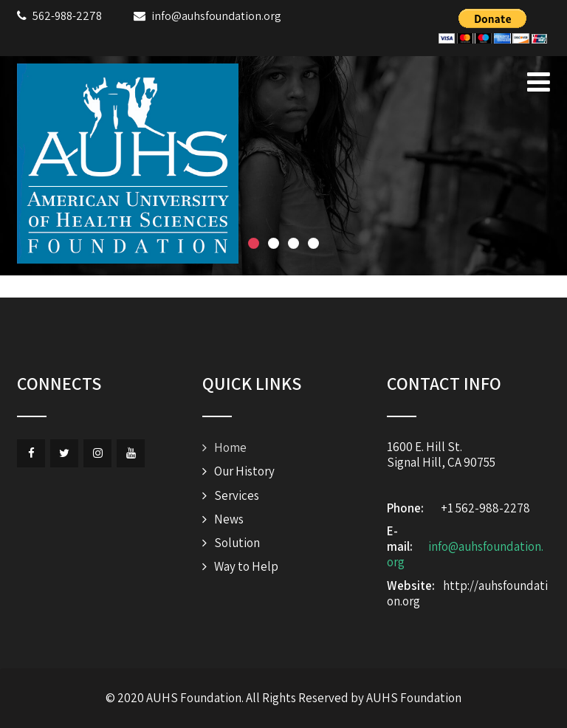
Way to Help (246, 566)
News (229, 519)
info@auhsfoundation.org (465, 554)
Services (237, 495)
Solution (237, 543)
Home (230, 447)
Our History (244, 471)
